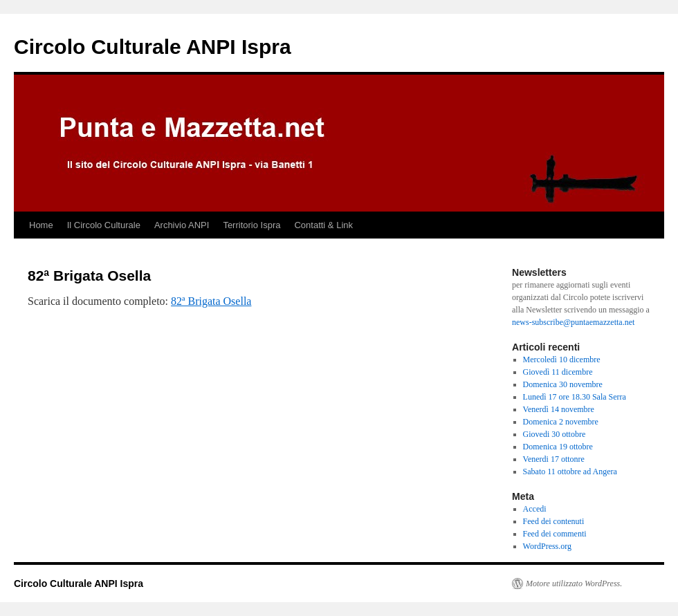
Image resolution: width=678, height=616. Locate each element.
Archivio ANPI (182, 225)
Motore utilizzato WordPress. (574, 584)
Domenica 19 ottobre (558, 447)
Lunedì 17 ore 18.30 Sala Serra (575, 397)
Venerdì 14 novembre (559, 409)
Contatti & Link (323, 225)
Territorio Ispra (251, 225)
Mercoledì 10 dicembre (562, 360)
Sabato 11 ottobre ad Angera (570, 472)
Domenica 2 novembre (561, 422)
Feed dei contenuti (554, 521)
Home (41, 225)
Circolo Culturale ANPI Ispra (153, 47)
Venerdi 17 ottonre (554, 459)
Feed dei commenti (555, 534)
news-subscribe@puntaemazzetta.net (573, 322)
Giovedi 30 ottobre (555, 434)
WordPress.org (547, 546)
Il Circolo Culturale (104, 225)
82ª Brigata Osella (211, 301)
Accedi (535, 509)
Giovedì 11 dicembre (558, 372)
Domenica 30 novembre (563, 384)
